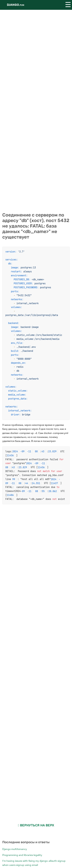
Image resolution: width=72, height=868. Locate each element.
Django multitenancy (15, 849)
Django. (16, 5)
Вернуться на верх (36, 825)
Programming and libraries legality (22, 855)
